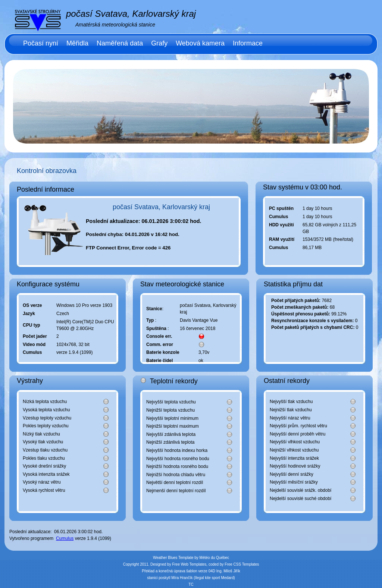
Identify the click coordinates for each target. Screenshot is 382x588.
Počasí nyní (41, 43)
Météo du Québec (215, 558)
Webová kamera (200, 43)
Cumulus (65, 538)
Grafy (159, 43)
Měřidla (77, 43)
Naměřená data (120, 43)
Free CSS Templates (242, 564)
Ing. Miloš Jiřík (228, 571)
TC (191, 584)
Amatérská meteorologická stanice (115, 25)
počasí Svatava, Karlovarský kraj (131, 14)
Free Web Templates (189, 564)
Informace (248, 43)
